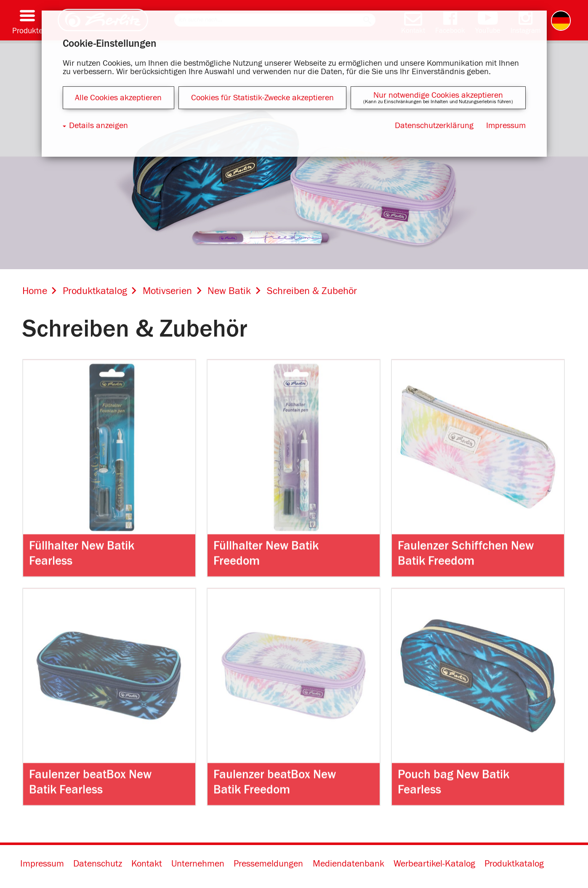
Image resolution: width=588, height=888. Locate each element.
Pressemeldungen (268, 864)
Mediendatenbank (349, 864)
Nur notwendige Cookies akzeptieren (438, 95)
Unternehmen (198, 864)
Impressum (42, 864)
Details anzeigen (98, 126)
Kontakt (147, 864)
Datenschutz (98, 864)
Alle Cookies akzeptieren (118, 98)
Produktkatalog (514, 864)
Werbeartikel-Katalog (434, 864)
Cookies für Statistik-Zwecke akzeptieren (262, 98)
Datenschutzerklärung (434, 126)
